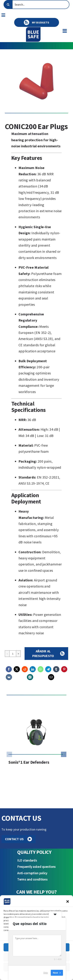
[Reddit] (25, 669)
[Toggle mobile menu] (65, 31)
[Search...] (36, 4)
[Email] (51, 677)
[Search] (8, 4)
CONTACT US (18, 839)
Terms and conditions (32, 879)
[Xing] (30, 677)
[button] (68, 901)
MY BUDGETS (37, 22)
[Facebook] (9, 669)
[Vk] (9, 677)
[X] (17, 669)
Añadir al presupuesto (43, 653)
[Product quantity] (13, 654)
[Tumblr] (56, 669)
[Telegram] (48, 669)
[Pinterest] (64, 669)
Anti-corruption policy (32, 873)
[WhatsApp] (41, 669)
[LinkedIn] (33, 669)
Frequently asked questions (36, 867)
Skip (46, 973)
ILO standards (27, 860)
